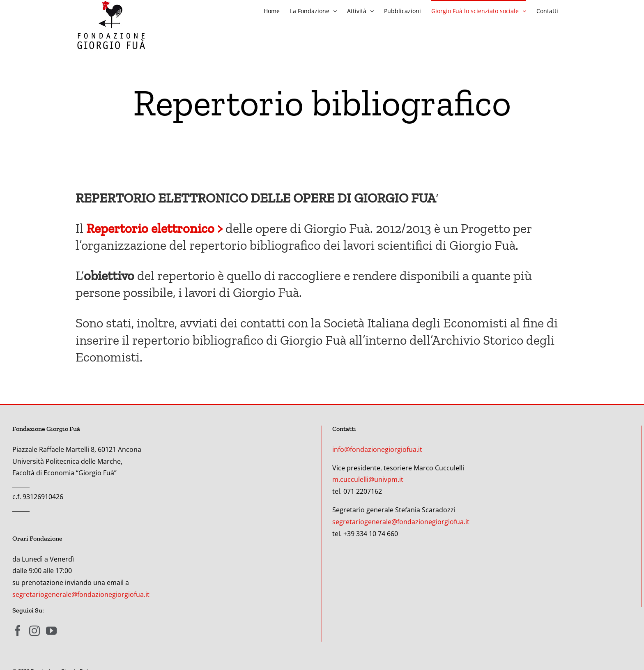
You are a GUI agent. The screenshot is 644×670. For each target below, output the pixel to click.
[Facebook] (18, 631)
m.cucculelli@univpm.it (368, 479)
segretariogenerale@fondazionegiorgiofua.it (81, 594)
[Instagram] (34, 631)
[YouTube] (51, 631)
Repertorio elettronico (150, 228)
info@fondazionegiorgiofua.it (377, 449)
